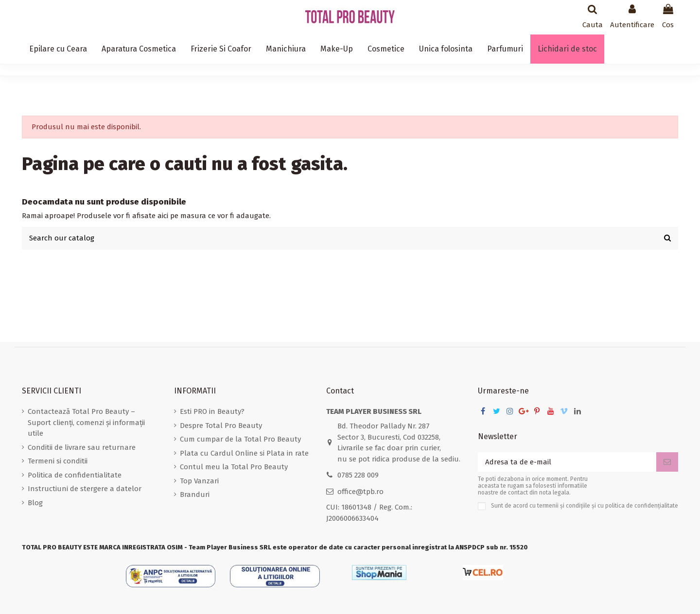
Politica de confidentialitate (75, 475)
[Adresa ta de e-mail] (567, 462)
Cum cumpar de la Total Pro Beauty (240, 439)
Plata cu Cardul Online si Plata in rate (244, 453)
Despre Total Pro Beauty (221, 426)
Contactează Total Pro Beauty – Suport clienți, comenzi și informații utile (86, 422)
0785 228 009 (358, 475)
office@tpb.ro (360, 492)
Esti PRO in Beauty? (212, 411)
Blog (35, 503)
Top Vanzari (199, 481)
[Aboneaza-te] (667, 462)
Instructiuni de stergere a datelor (85, 489)
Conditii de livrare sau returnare (82, 447)
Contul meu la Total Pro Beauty (234, 467)
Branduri (195, 495)
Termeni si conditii (58, 461)
